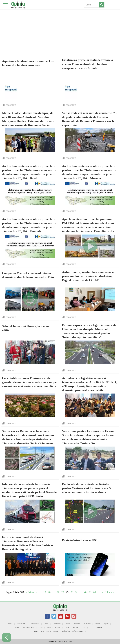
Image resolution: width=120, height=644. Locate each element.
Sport (106, 624)
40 (85, 592)
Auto (49, 628)
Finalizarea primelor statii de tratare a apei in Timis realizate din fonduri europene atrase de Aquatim (87, 64)
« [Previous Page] (37, 592)
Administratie (34, 624)
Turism (58, 628)
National (87, 624)
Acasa (10, 624)
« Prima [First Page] (30, 592)
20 (49, 592)
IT (91, 628)
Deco (67, 628)
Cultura (77, 624)
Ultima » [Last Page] (110, 592)
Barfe (17, 628)
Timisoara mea (29, 628)
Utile (41, 628)
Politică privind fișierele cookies (45, 631)
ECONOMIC (11, 105)
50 (90, 592)
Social (46, 624)
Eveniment (21, 624)
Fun (84, 628)
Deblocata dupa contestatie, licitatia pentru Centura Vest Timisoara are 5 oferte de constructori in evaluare (86, 488)
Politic (67, 624)
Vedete (76, 628)
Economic (57, 624)
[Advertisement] (60, 23)
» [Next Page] (103, 592)
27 (58, 592)
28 (63, 592)
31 (77, 592)
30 (72, 592)
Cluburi (99, 628)
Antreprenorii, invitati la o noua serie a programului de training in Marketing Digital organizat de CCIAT (88, 276)
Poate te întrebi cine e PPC (80, 540)
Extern (98, 624)
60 (95, 592)
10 (45, 592)
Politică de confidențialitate (73, 631)
